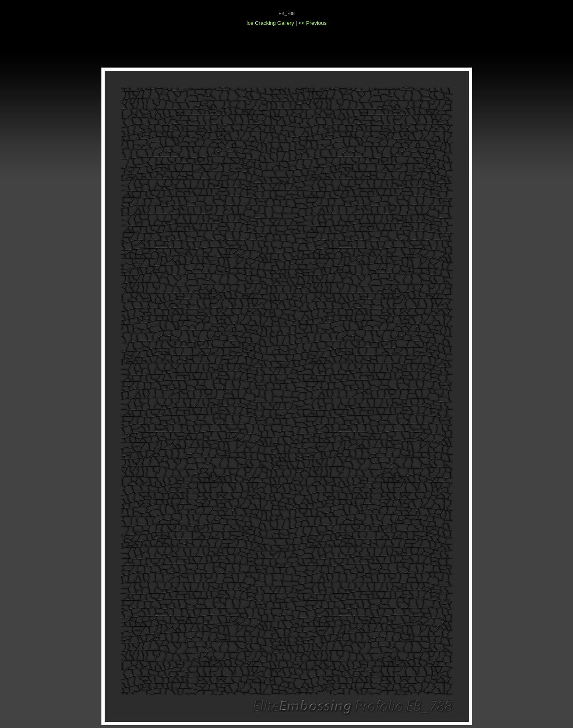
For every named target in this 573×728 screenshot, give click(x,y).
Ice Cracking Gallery (270, 23)
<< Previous (313, 23)
